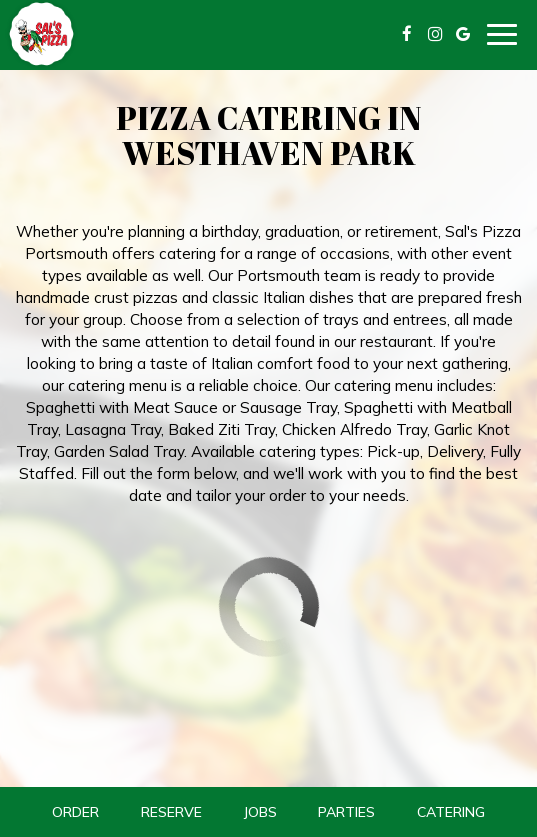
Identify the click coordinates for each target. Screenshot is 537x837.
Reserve (171, 812)
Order (75, 812)
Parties (346, 812)
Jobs (260, 812)
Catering (451, 812)
